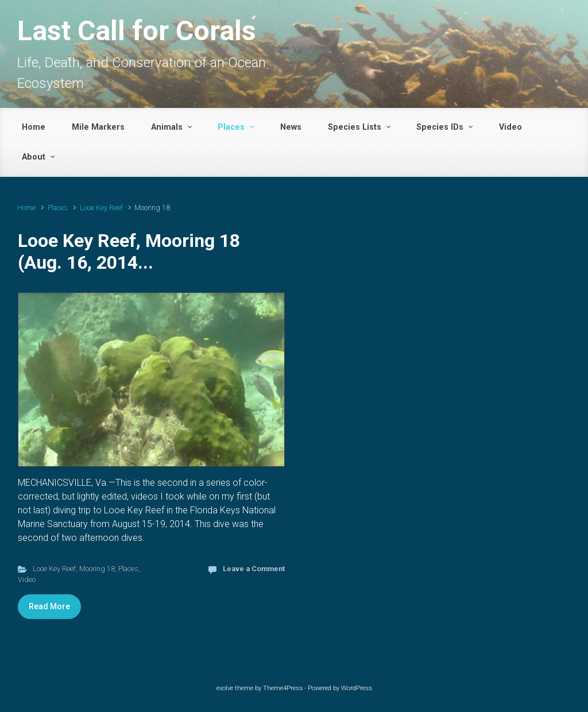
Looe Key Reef (101, 208)
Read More (49, 606)
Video (27, 580)
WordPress (357, 688)
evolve (225, 688)
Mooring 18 (97, 569)
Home (26, 208)
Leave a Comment (254, 569)
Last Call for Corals (137, 31)
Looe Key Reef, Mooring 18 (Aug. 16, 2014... (129, 251)
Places (58, 208)
